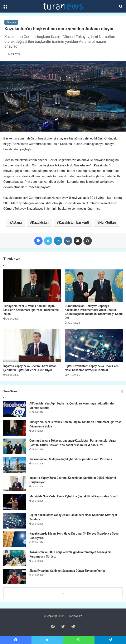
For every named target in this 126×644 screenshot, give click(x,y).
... (63, 593)
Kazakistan (40, 222)
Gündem (11, 22)
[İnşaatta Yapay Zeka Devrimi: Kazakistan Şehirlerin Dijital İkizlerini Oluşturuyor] (32, 346)
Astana (16, 222)
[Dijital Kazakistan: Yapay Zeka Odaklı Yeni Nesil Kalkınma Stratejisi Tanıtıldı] (94, 346)
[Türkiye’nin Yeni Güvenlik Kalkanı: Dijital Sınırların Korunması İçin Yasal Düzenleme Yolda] (32, 286)
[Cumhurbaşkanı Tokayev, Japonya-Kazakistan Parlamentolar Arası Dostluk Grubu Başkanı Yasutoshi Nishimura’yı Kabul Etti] (94, 286)
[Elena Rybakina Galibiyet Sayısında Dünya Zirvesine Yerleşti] (15, 576)
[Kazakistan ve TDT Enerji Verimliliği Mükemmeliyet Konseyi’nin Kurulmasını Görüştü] (15, 558)
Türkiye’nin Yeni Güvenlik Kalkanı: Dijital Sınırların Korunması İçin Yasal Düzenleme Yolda (31, 310)
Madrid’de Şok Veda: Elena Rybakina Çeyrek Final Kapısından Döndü (74, 496)
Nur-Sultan (107, 222)
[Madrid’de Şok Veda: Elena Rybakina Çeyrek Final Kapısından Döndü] (15, 502)
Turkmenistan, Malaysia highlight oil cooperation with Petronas (71, 459)
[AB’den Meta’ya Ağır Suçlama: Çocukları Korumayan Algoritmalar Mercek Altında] (15, 409)
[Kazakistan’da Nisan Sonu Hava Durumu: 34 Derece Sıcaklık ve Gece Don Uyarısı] (15, 539)
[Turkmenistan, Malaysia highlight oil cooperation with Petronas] (15, 465)
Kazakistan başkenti (74, 222)
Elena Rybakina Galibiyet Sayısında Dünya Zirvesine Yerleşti (68, 571)
